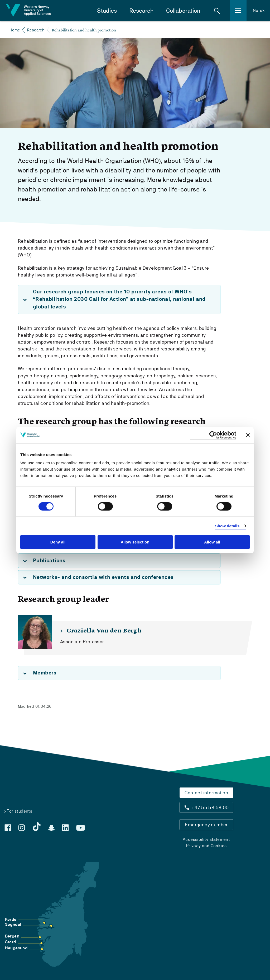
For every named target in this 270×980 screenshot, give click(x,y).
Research (141, 11)
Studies (107, 11)
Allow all (212, 542)
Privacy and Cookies (206, 846)
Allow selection (135, 542)
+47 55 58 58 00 (210, 807)
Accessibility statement (206, 839)
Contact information (206, 793)
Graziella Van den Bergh (104, 631)
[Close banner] (248, 435)
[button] (217, 11)
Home (15, 30)
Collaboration (183, 11)
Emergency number (206, 825)
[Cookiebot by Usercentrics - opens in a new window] (213, 435)
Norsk (259, 10)
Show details (227, 526)
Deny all (58, 542)
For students (19, 811)
